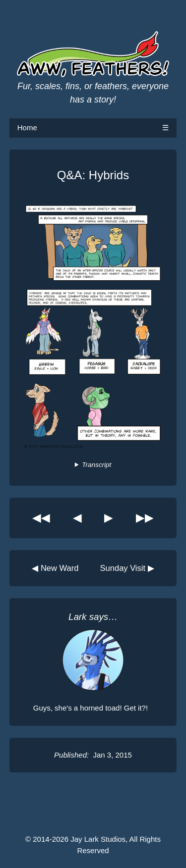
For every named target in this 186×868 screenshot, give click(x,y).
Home (27, 128)
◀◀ (41, 518)
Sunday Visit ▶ (127, 568)
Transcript (96, 465)
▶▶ (145, 518)
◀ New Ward (55, 568)
